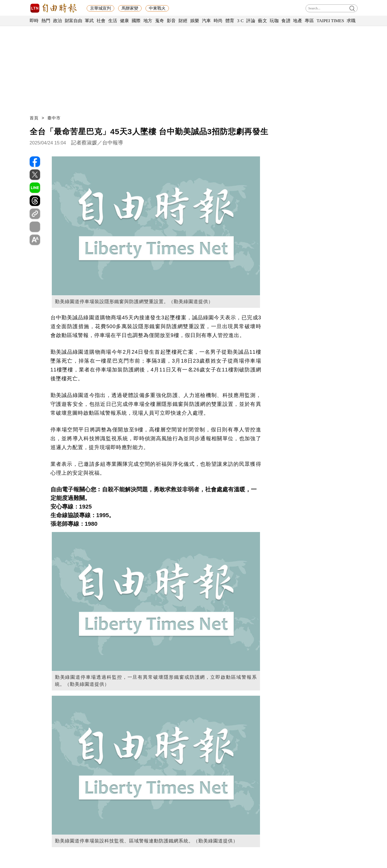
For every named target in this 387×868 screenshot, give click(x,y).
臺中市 (54, 118)
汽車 (207, 21)
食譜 (286, 21)
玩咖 (274, 21)
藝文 (262, 21)
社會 (101, 21)
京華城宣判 (100, 8)
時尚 (218, 21)
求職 (351, 21)
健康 (125, 21)
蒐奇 (160, 21)
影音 (171, 21)
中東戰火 (157, 8)
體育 (230, 21)
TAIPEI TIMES (330, 21)
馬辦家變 (130, 8)
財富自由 (74, 21)
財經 (183, 21)
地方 (148, 21)
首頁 (34, 118)
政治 (58, 21)
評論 (251, 21)
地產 (298, 21)
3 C (240, 21)
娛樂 (195, 21)
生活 (113, 21)
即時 (34, 21)
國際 (136, 21)
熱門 (46, 21)
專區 (309, 21)
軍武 (89, 21)
